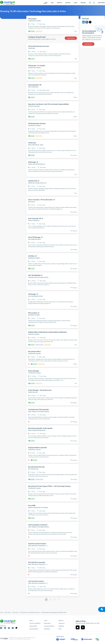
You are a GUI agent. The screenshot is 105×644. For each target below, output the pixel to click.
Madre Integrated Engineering (37, 430)
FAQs (60, 629)
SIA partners (32, 202)
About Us (61, 620)
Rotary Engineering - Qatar (36, 145)
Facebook (87, 22)
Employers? (101, 3)
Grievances (47, 629)
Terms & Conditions (35, 623)
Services (59, 3)
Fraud (46, 620)
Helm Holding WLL (33, 87)
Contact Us (62, 623)
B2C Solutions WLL (33, 469)
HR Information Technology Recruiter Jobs (30, 612)
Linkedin (83, 22)
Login (75, 3)
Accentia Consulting (34, 106)
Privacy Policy (33, 626)
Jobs (52, 3)
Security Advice (34, 629)
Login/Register (71, 38)
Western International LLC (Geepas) (38, 508)
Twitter (90, 22)
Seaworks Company (34, 334)
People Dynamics (33, 392)
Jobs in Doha (15, 612)
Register (83, 3)
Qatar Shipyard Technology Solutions (39, 411)
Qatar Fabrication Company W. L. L (38, 546)
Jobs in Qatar (8, 612)
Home (2, 612)
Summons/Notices (49, 626)
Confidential (32, 48)
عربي (46, 3)
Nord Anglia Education (34, 239)
